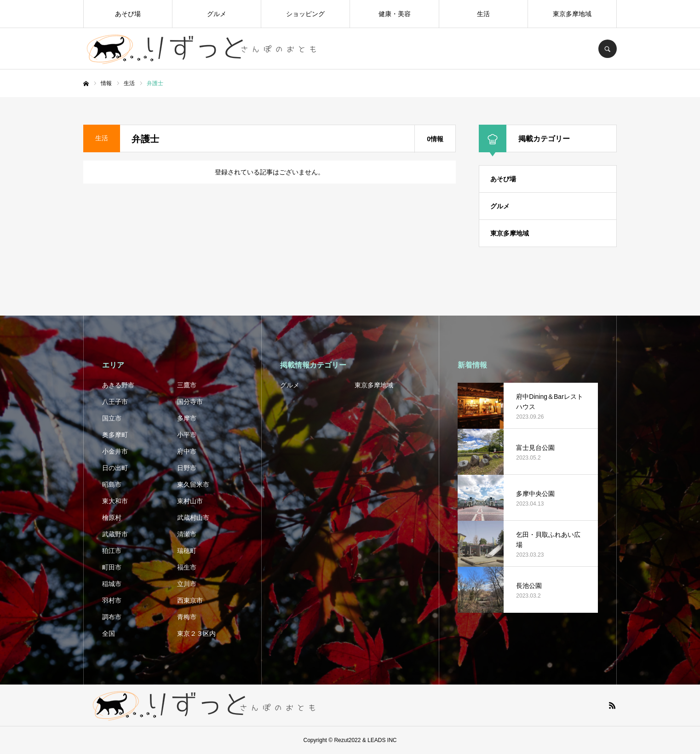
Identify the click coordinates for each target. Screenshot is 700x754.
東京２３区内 (196, 633)
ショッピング (305, 14)
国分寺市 (190, 402)
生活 (483, 14)
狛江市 (112, 551)
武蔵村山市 (193, 518)
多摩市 (187, 418)
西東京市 (190, 600)
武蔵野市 (115, 534)
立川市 (187, 584)
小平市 (187, 435)
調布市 (112, 617)
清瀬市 (187, 534)
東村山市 (190, 501)
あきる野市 (118, 385)
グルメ (217, 14)
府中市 (187, 451)
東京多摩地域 (572, 14)
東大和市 (115, 501)
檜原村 (112, 518)
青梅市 (187, 617)
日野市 (187, 468)
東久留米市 (193, 484)
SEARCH (608, 49)
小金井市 (115, 451)
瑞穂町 (187, 551)
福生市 (187, 567)
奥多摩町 (115, 435)
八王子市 (115, 402)
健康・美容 (395, 14)
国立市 (112, 418)
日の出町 (115, 468)
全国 (109, 633)
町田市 (112, 567)
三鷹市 (187, 385)
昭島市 (112, 484)
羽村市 (112, 600)
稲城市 (112, 584)
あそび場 (128, 14)
